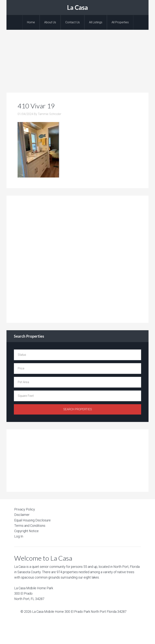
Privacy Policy (25, 509)
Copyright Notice (26, 531)
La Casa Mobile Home (48, 612)
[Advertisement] (77, 58)
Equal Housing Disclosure (32, 520)
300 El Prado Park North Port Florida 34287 (96, 612)
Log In (19, 536)
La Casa (77, 7)
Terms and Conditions (30, 526)
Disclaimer (22, 515)
